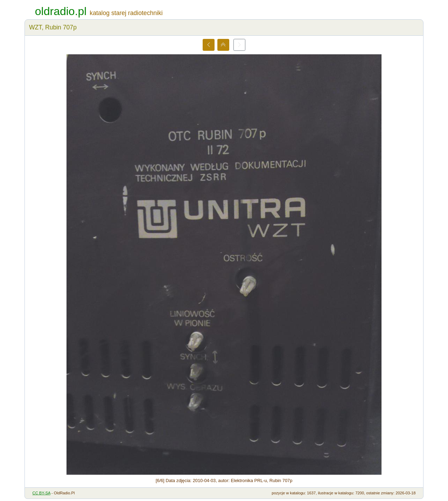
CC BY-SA (41, 493)
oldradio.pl (61, 11)
